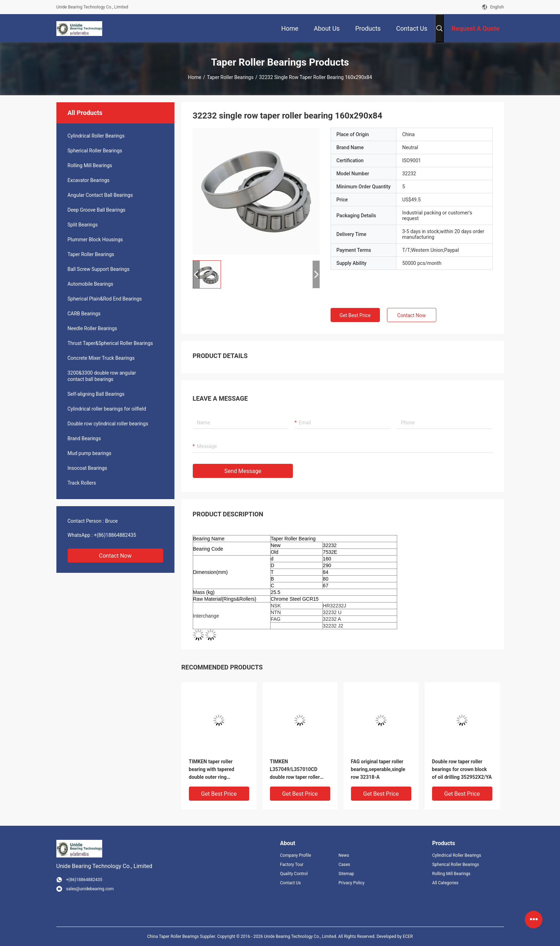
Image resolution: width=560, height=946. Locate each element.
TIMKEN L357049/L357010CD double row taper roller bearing (295, 770)
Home (195, 77)
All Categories (445, 883)
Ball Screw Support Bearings (99, 269)
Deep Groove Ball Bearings (97, 210)
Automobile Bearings (91, 284)
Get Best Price (355, 315)
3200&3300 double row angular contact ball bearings (102, 376)
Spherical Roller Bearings (95, 151)
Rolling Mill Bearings (90, 165)
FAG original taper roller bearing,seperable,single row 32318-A (378, 769)
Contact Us (291, 883)
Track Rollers (82, 483)
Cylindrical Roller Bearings (96, 136)
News (344, 855)
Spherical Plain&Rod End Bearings (105, 299)
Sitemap (346, 874)
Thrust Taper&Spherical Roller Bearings (110, 343)
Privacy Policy (351, 883)
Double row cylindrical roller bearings (108, 424)
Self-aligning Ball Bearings (96, 394)
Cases (344, 865)
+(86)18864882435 (115, 535)
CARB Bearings (84, 314)
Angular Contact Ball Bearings (100, 195)
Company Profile (296, 855)
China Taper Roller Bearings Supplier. (182, 936)
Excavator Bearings (89, 180)
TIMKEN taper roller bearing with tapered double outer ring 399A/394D (212, 770)
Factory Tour (292, 865)
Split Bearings (83, 225)
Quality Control (294, 874)
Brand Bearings (84, 438)
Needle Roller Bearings (93, 328)
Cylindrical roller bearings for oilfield (107, 409)
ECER (408, 936)
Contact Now (115, 556)
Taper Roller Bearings (230, 77)
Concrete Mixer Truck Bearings (101, 358)
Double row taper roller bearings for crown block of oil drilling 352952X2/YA (462, 769)
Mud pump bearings (90, 453)
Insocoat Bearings (87, 468)
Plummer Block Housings (95, 239)
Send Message (243, 471)
